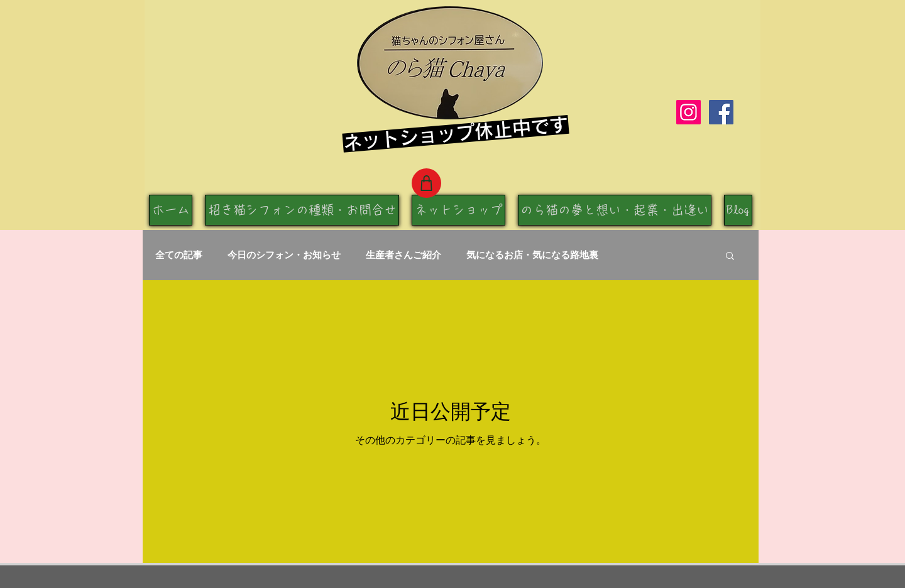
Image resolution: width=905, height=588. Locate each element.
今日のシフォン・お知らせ (284, 255)
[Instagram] (688, 112)
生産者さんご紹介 (403, 255)
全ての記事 (179, 255)
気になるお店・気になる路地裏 (532, 255)
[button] (730, 257)
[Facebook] (721, 112)
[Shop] (426, 183)
